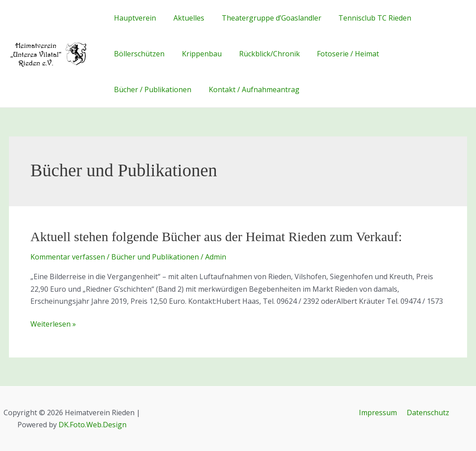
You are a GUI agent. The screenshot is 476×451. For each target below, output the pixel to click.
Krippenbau (197, 54)
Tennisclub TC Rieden (364, 18)
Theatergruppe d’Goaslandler (264, 18)
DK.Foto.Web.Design (93, 425)
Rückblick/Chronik (262, 54)
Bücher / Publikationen (151, 89)
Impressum (379, 413)
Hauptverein (134, 18)
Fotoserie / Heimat (338, 54)
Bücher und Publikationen (155, 257)
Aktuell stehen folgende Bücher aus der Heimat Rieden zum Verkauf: (216, 236)
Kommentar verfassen (68, 257)
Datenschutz (427, 413)
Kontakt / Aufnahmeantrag (250, 89)
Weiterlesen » (53, 324)
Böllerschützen (138, 54)
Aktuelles (184, 18)
